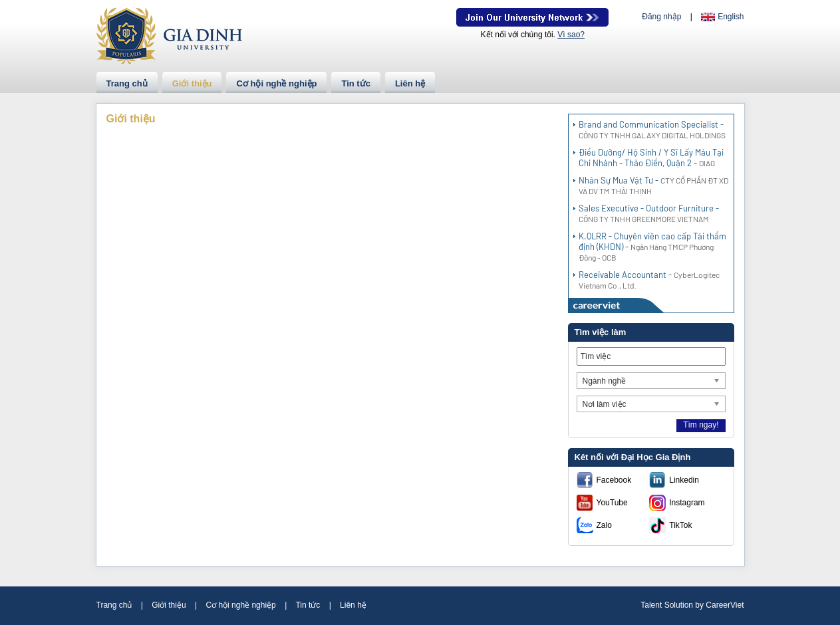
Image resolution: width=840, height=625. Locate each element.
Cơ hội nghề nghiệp (276, 83)
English (731, 17)
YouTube (612, 503)
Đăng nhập (661, 17)
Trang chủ (127, 83)
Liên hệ (410, 83)
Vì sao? (571, 35)
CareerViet (725, 605)
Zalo (604, 525)
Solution (680, 605)
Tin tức (355, 83)
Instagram (687, 503)
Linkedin (684, 480)
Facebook (614, 480)
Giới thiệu (192, 83)
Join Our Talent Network (532, 17)
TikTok (680, 525)
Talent (652, 605)
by (700, 605)
